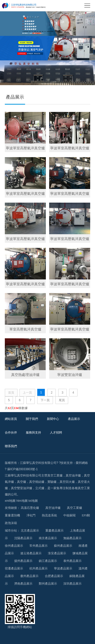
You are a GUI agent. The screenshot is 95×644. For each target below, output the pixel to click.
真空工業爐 (55, 475)
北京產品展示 (30, 531)
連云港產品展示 (31, 553)
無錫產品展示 (72, 538)
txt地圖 (33, 501)
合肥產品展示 (54, 576)
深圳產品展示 (72, 584)
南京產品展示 (48, 538)
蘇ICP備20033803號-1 (23, 469)
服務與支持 (33, 433)
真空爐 (22, 482)
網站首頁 (11, 419)
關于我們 (32, 419)
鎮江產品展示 (48, 561)
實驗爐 (52, 482)
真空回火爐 (67, 482)
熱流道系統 (49, 515)
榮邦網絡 (82, 463)
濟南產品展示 (23, 584)
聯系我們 (11, 446)
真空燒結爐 (37, 482)
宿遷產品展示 (14, 568)
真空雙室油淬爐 (22, 488)
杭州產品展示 (39, 568)
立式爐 (40, 488)
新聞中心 (53, 419)
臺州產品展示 (29, 576)
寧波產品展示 (63, 568)
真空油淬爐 (73, 475)
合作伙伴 (11, 433)
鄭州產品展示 (48, 584)
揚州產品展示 (23, 561)
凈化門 (31, 515)
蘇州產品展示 (63, 546)
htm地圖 (22, 501)
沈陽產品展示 (23, 538)
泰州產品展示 (72, 561)
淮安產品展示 (57, 553)
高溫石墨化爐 (30, 508)
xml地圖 (10, 501)
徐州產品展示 (14, 546)
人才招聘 (56, 433)
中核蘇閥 (69, 515)
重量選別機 (12, 515)
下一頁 (45, 400)
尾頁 (62, 400)
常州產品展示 (39, 546)
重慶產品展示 (54, 531)
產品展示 (74, 419)
